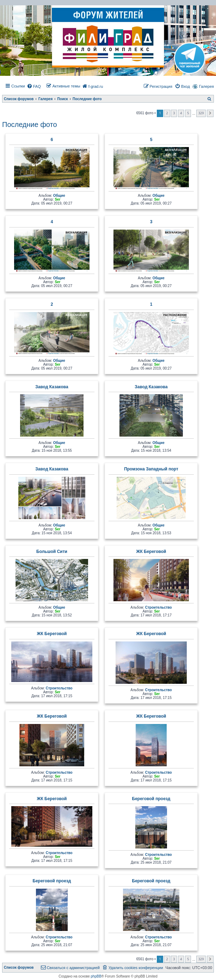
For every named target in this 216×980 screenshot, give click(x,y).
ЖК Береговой (151, 552)
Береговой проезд (151, 799)
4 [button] (181, 113)
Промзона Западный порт (151, 469)
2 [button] (167, 113)
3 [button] (174, 113)
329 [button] (201, 113)
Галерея (206, 86)
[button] (210, 113)
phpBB (96, 976)
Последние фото (30, 124)
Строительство (159, 607)
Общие (59, 196)
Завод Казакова (52, 387)
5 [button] (188, 113)
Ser (57, 199)
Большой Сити (52, 552)
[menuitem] (34, 86)
